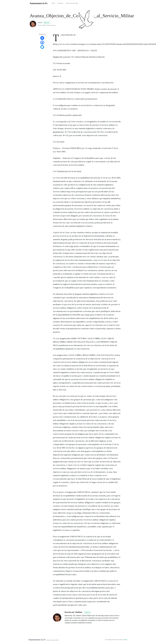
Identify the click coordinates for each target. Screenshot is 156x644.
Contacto (60, 3)
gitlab (126, 640)
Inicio (53, 3)
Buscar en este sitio (72, 3)
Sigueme (47, 23)
